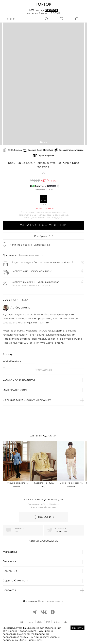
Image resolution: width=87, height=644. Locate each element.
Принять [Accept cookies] (77, 628)
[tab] (43, 436)
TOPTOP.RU (43, 4)
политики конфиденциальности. (23, 640)
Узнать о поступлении (43, 225)
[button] (41, 142)
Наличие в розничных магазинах (30, 245)
